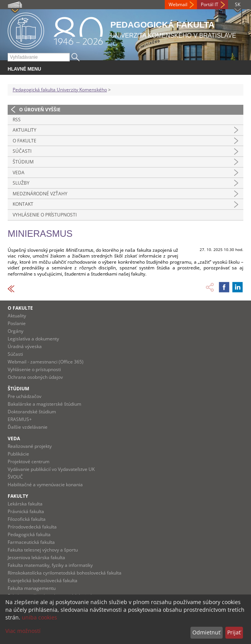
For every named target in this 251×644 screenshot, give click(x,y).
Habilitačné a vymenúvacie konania (45, 485)
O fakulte (25, 141)
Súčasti (22, 151)
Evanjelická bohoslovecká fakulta (43, 580)
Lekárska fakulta (25, 504)
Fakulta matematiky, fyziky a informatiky (50, 565)
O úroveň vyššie (40, 110)
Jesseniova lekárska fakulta (36, 557)
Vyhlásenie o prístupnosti (45, 215)
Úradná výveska (25, 346)
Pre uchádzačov (25, 396)
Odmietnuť (206, 632)
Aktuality (25, 130)
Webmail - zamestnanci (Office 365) (46, 362)
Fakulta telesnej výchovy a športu (43, 550)
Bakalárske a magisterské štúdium (44, 404)
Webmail (178, 4)
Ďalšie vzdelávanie (28, 427)
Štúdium (23, 162)
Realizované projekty (30, 446)
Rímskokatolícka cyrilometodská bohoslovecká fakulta (65, 573)
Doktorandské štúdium (32, 412)
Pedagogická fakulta (29, 534)
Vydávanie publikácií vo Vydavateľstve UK (51, 469)
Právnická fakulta (26, 511)
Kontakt (23, 204)
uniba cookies (39, 617)
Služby (21, 183)
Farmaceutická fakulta (31, 542)
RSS (17, 120)
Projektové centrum (29, 462)
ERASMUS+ (20, 419)
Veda (19, 173)
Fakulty (18, 496)
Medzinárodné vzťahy (40, 194)
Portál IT (210, 4)
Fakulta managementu (32, 588)
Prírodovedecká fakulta (32, 527)
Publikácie (18, 454)
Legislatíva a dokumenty (33, 339)
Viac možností (23, 631)
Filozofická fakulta (27, 519)
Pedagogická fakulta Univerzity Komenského (60, 90)
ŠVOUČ (15, 477)
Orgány (16, 331)
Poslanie (17, 323)
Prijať (234, 632)
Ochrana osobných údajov (35, 377)
